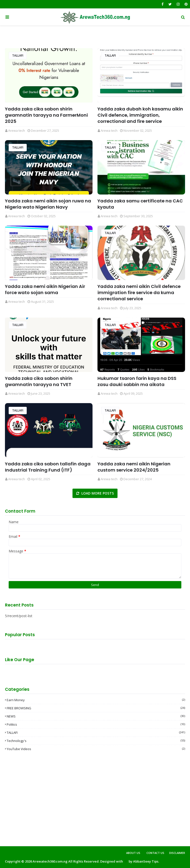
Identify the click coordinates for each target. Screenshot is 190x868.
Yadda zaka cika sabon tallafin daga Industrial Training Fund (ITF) (48, 467)
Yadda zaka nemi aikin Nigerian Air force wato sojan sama (45, 289)
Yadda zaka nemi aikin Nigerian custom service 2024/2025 (134, 467)
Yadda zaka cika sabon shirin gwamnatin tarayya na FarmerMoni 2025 (46, 115)
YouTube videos (96, 749)
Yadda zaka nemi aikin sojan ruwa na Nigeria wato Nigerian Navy (48, 204)
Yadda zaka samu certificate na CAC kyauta (140, 204)
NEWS (96, 716)
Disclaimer (177, 853)
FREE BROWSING (96, 708)
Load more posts (97, 493)
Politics (96, 724)
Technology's (96, 741)
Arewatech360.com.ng (50, 861)
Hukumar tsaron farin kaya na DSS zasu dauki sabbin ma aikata (137, 381)
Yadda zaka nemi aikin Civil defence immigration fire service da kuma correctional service (139, 293)
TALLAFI (18, 55)
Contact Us (155, 853)
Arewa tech (17, 130)
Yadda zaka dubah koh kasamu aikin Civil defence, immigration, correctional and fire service (140, 115)
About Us (133, 853)
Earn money (96, 700)
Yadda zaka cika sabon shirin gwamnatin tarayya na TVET (39, 381)
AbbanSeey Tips (146, 861)
